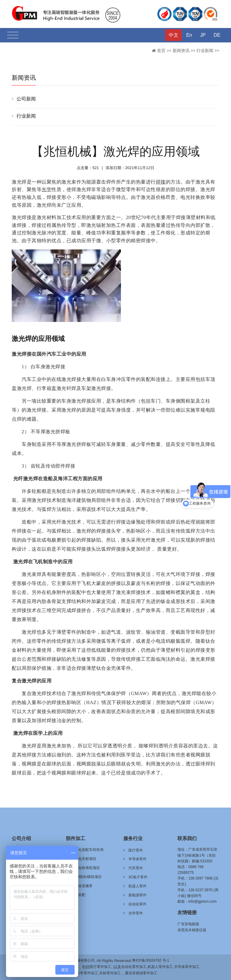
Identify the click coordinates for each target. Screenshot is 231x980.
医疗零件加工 (100, 967)
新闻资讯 (181, 51)
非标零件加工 (110, 973)
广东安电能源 (188, 924)
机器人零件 (137, 886)
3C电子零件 (138, 877)
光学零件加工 (87, 973)
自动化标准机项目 (85, 868)
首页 (161, 51)
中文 (174, 35)
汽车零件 (136, 868)
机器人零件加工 (160, 967)
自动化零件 (137, 904)
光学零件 (136, 913)
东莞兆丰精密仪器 (192, 930)
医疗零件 (136, 850)
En (189, 35)
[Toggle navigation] (13, 35)
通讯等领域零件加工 (141, 973)
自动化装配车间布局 (87, 850)
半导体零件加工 (187, 967)
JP (203, 35)
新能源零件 (137, 895)
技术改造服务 (82, 886)
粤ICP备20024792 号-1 (151, 960)
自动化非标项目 (84, 859)
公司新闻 (26, 99)
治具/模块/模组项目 (86, 877)
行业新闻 (205, 51)
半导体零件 (137, 859)
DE (217, 35)
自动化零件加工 (134, 967)
